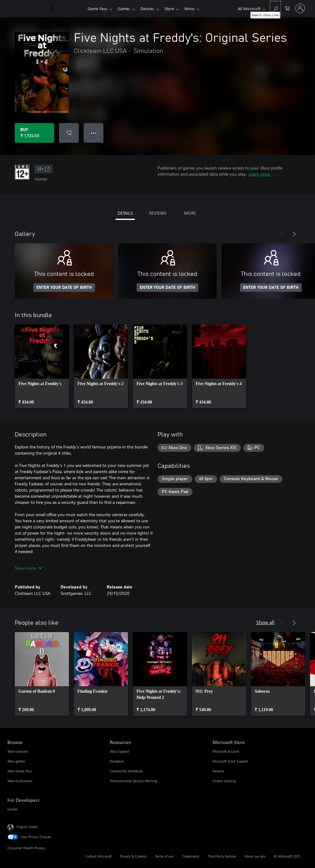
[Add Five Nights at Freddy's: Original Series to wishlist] (69, 133)
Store (173, 8)
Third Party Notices (222, 856)
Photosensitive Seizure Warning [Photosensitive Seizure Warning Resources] (134, 781)
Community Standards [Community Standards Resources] (126, 771)
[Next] (294, 234)
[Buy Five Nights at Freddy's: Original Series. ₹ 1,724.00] (34, 133)
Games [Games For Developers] (13, 809)
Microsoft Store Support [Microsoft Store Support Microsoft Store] (230, 761)
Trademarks (191, 856)
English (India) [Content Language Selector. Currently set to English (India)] (27, 827)
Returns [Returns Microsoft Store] (218, 771)
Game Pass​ (98, 8)
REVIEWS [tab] (158, 213)
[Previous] (282, 234)
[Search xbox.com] (275, 8)
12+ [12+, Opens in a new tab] (44, 169)
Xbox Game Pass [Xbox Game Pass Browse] (20, 771)
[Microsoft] (28, 9)
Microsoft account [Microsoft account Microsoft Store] (226, 751)
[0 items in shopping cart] (287, 8)
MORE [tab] (190, 213)
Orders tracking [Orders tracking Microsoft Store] (224, 781)
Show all (265, 622)
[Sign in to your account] (300, 8)
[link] (42, 366)
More (194, 8)
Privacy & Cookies (133, 856)
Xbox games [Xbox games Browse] (16, 761)
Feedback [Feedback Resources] (117, 761)
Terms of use (164, 856)
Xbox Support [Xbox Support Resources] (120, 751)
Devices (150, 8)
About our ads (255, 856)
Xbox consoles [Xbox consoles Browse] (18, 751)
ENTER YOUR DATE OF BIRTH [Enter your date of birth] (64, 288)
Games (125, 8)
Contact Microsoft (98, 856)
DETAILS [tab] (125, 213)
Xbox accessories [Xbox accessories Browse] (20, 781)
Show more (28, 568)
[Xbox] (69, 9)
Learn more (259, 174)
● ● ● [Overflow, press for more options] (94, 133)
